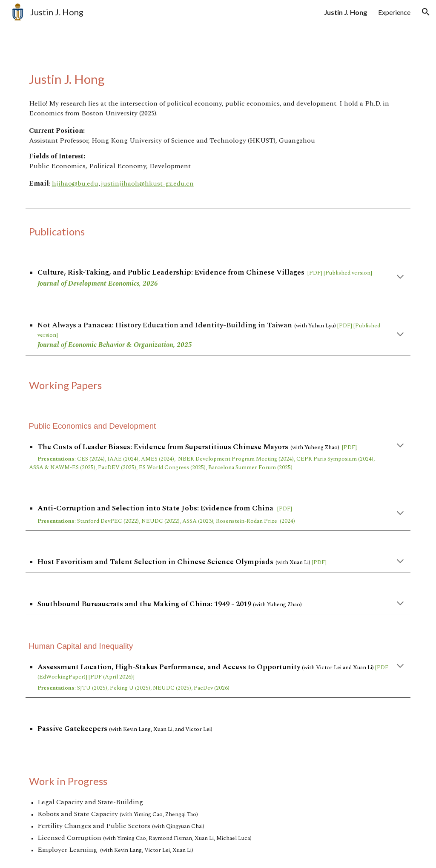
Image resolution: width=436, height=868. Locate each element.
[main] (218, 79)
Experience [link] (394, 12)
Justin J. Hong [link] (346, 12)
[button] (426, 12)
